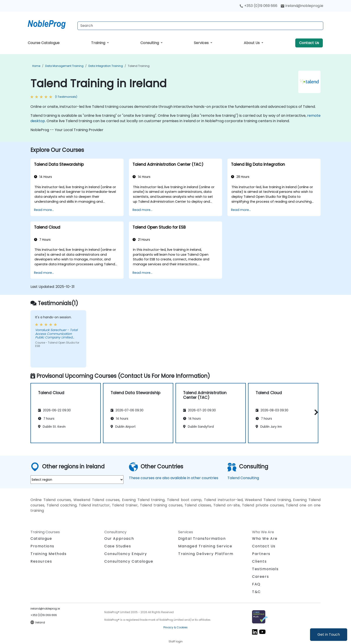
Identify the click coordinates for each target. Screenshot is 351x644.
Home (36, 66)
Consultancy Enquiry (126, 554)
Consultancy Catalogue (129, 561)
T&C (256, 592)
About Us (252, 43)
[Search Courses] (200, 26)
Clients (259, 561)
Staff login (176, 641)
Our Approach (119, 539)
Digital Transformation (202, 539)
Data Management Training (64, 66)
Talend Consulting (243, 478)
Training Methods (49, 554)
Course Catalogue (44, 43)
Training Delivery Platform (206, 554)
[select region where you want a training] (77, 480)
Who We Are (265, 539)
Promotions (42, 546)
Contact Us (309, 43)
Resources (41, 561)
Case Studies (118, 546)
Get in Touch (329, 634)
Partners (261, 554)
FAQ (256, 584)
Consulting (150, 43)
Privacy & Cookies (175, 627)
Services (202, 43)
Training (99, 43)
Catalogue (41, 539)
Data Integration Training (106, 66)
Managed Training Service (205, 546)
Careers (260, 577)
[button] (315, 412)
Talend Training (139, 66)
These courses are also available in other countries (174, 478)
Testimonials (265, 569)
